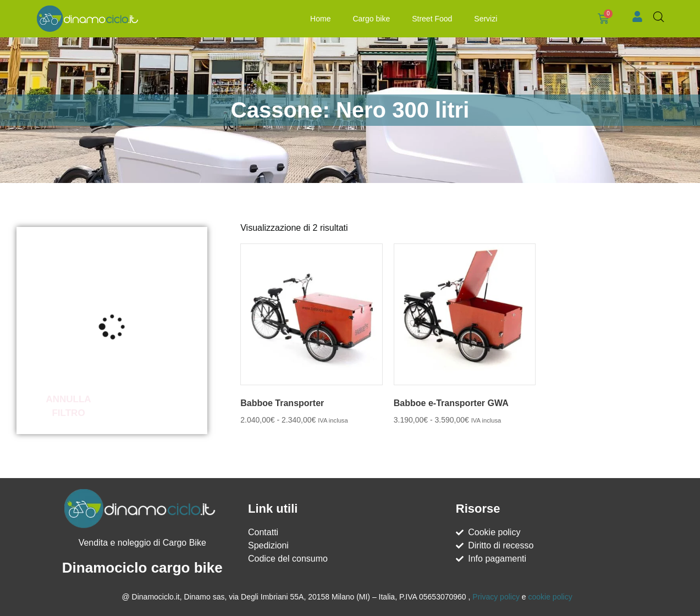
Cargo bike (371, 19)
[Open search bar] (659, 17)
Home (320, 19)
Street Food (432, 19)
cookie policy (550, 597)
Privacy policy (496, 597)
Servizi (486, 19)
